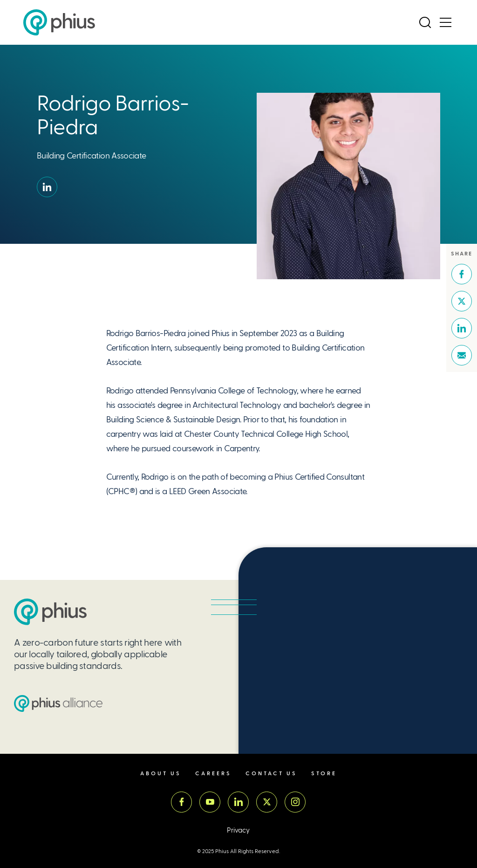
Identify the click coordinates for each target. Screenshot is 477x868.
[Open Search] (425, 22)
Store (324, 774)
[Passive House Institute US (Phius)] (59, 22)
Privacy (238, 830)
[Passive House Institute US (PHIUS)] (50, 612)
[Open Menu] (446, 22)
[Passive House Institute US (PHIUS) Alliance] (58, 703)
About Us (161, 774)
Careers (213, 774)
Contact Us (271, 774)
